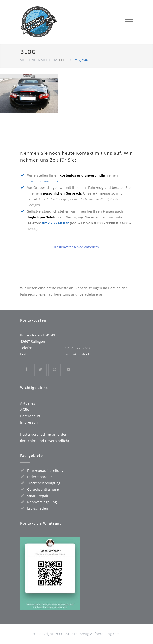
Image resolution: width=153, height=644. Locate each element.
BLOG (28, 52)
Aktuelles (28, 403)
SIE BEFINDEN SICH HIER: (38, 60)
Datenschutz (30, 416)
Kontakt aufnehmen (81, 354)
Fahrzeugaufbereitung (45, 470)
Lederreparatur (40, 477)
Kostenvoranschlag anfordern (77, 247)
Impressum (29, 422)
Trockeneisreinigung (44, 483)
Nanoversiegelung (42, 502)
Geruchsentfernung (43, 489)
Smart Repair (38, 496)
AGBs (24, 410)
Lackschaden (38, 508)
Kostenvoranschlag (43, 181)
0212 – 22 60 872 (55, 223)
